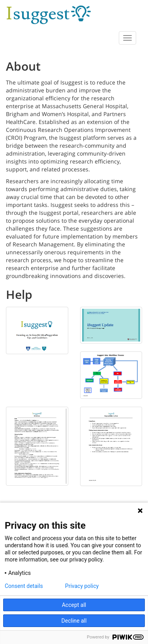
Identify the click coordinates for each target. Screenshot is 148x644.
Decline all (74, 621)
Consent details (24, 586)
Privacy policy (82, 586)
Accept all (74, 605)
